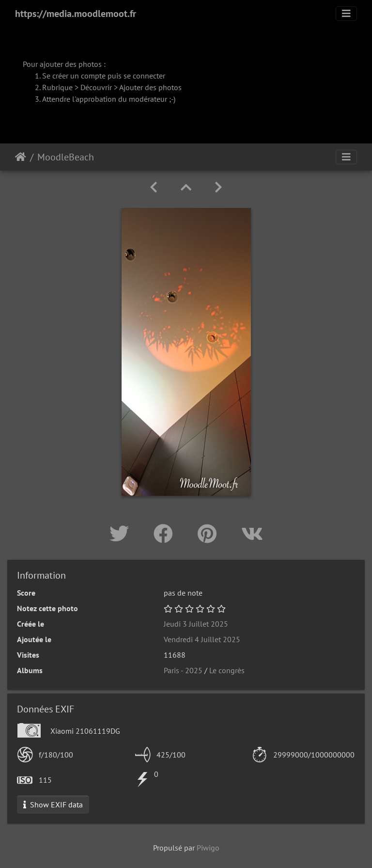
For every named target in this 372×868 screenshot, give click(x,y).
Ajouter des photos (150, 87)
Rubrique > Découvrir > (81, 87)
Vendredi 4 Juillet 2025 (202, 639)
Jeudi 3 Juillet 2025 (196, 624)
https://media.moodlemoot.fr (76, 14)
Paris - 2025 (183, 670)
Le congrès (227, 670)
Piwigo (208, 848)
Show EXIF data (53, 805)
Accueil (21, 157)
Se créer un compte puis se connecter (104, 76)
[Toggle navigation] (346, 14)
